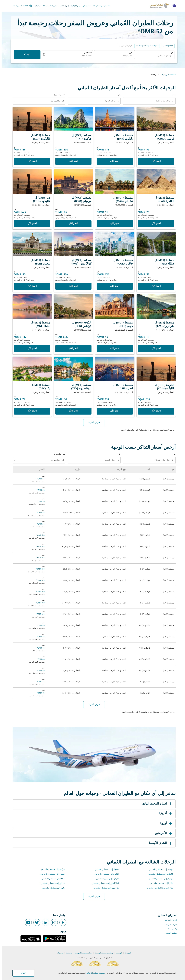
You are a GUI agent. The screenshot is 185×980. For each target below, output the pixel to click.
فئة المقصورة (58, 95)
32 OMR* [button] (149, 32)
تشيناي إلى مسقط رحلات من (51, 874)
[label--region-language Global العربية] (21, 6)
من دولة (59, 953)
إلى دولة (126, 953)
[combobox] (153, 56)
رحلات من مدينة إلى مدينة (102, 953)
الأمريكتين (162, 833)
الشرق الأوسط (159, 843)
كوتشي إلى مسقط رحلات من (159, 869)
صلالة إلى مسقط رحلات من (51, 879)
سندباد (36, 6)
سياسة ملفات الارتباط (94, 973)
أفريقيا (164, 814)
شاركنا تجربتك (170, 925)
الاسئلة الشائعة (169, 921)
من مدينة (67, 953)
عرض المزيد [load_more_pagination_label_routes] (93, 896)
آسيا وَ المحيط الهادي (156, 804)
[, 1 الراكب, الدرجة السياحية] (147, 46)
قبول (22, 973)
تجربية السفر (48, 6)
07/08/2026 (85, 56)
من (170, 53)
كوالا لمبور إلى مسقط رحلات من (104, 883)
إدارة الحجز (63, 6)
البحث (26, 55)
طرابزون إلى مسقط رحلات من (104, 888)
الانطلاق (86, 53)
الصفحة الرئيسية (167, 75)
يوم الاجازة (74, 6)
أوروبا (165, 823)
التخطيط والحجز (99, 6)
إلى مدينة (117, 953)
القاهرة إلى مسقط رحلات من (105, 874)
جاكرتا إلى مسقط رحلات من (160, 883)
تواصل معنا (171, 929)
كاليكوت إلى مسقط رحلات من (159, 874)
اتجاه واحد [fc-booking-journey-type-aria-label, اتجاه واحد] (168, 46)
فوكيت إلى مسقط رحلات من (51, 869)
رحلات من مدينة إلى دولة (82, 953)
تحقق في (85, 6)
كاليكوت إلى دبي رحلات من (106, 879)
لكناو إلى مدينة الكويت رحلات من (158, 888)
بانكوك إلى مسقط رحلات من (105, 869)
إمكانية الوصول (169, 933)
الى (129, 53)
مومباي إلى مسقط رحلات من (159, 879)
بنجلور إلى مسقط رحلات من (51, 883)
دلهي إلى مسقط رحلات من (52, 888)
